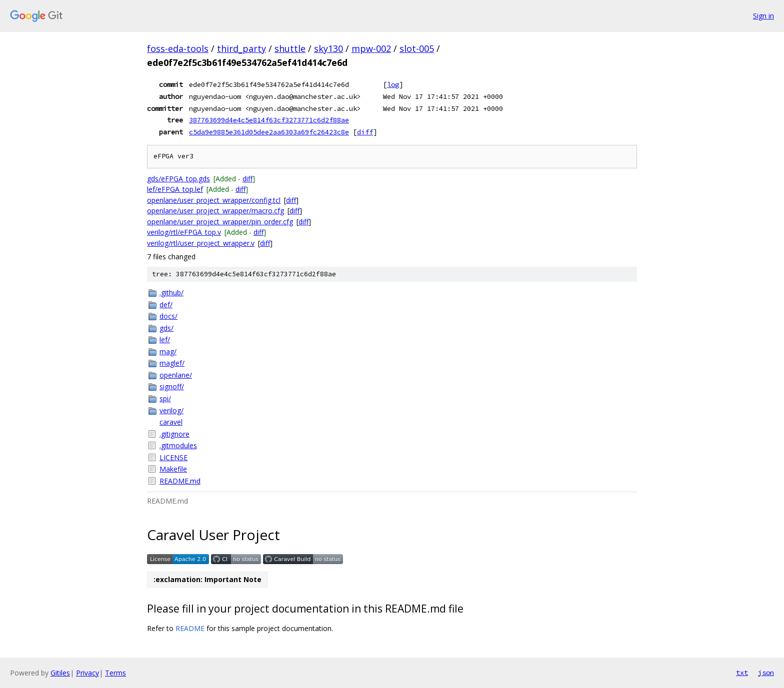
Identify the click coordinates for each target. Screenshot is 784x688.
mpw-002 (371, 48)
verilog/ (171, 410)
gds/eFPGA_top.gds (178, 179)
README (190, 628)
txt (742, 673)
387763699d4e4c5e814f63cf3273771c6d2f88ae (269, 120)
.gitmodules (178, 445)
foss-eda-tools (178, 48)
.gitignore (174, 434)
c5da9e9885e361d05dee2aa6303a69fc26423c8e (269, 132)
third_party (241, 48)
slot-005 (417, 48)
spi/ (165, 398)
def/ (166, 305)
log (393, 84)
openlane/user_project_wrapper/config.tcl (214, 200)
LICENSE (173, 457)
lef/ (165, 340)
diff (365, 132)
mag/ (168, 351)
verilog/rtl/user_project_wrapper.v (201, 243)
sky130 (328, 48)
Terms (115, 673)
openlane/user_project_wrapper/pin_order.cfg (220, 222)
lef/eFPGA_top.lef (175, 189)
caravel (171, 422)
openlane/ (176, 375)
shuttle (290, 48)
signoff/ (172, 386)
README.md (180, 481)
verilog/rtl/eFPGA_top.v (184, 232)
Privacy (87, 673)
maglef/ (172, 363)
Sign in (763, 16)
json (766, 673)
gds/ (166, 328)
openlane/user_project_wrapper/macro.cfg (215, 211)
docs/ (168, 316)
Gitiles (60, 673)
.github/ (171, 293)
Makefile (173, 469)
